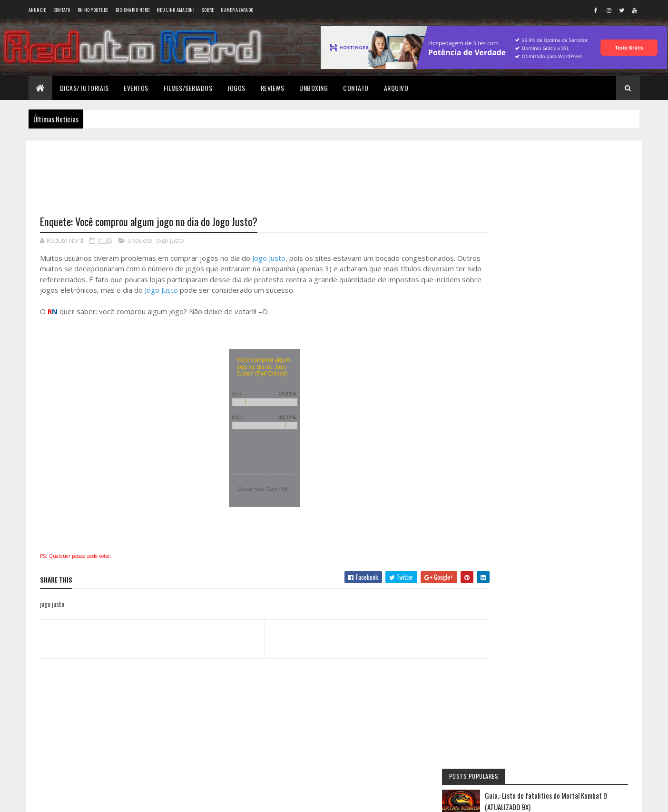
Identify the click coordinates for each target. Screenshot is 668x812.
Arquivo (396, 88)
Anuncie (37, 10)
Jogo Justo (269, 258)
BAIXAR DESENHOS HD (541, 488)
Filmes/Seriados (188, 88)
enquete (140, 241)
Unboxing (314, 88)
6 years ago (561, 431)
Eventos (136, 88)
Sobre (208, 10)
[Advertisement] (256, 172)
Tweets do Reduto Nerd (560, 582)
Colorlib (76, 799)
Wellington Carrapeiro (542, 448)
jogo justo (170, 241)
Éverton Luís (528, 408)
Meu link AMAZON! (176, 10)
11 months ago (590, 391)
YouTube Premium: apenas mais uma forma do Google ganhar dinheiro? (578, 275)
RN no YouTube (93, 10)
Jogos (236, 88)
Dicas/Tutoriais (84, 88)
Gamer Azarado (237, 10)
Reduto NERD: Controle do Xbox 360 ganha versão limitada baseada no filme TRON (552, 388)
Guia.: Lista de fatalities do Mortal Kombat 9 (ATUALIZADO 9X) (577, 192)
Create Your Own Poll (254, 489)
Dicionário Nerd (133, 10)
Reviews (273, 88)
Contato (62, 10)
